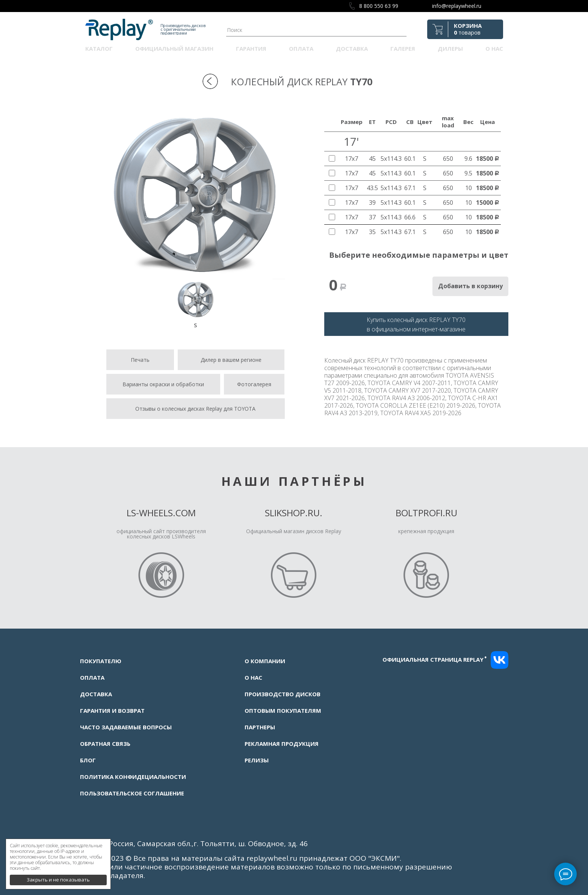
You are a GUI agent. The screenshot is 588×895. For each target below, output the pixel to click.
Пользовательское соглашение (132, 793)
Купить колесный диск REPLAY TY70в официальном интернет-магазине (416, 324)
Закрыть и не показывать (58, 876)
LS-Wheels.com (161, 513)
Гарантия (251, 48)
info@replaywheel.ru (457, 6)
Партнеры (260, 727)
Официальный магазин (174, 48)
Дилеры (450, 48)
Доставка (352, 48)
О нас (494, 48)
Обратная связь (105, 744)
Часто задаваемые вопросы (126, 727)
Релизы (257, 760)
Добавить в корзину (470, 286)
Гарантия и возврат (112, 711)
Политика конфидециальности (133, 777)
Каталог (99, 48)
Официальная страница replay (435, 659)
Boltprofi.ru (426, 513)
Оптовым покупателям (283, 711)
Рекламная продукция (282, 744)
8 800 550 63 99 (379, 6)
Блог (88, 760)
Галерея (403, 48)
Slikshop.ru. (294, 513)
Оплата (301, 48)
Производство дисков (283, 694)
